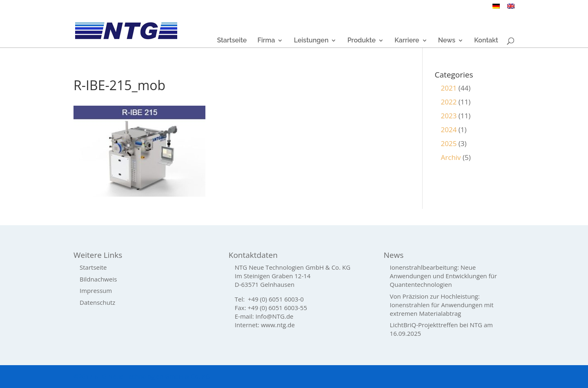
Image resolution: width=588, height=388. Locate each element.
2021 (449, 88)
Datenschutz (97, 302)
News (447, 41)
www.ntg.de (278, 325)
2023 (449, 116)
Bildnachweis (98, 279)
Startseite (232, 41)
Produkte (362, 41)
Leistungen (311, 41)
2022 (449, 102)
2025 (449, 143)
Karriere (407, 41)
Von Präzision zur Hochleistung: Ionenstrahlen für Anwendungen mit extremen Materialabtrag (442, 305)
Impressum (96, 290)
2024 (449, 130)
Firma (266, 41)
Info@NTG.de (275, 316)
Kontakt (486, 41)
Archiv (451, 157)
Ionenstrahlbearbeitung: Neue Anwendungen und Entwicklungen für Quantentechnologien (443, 276)
